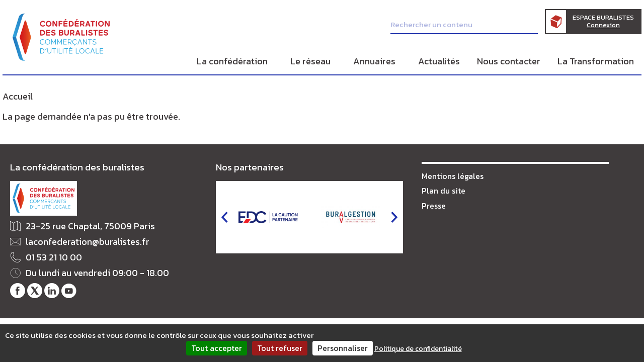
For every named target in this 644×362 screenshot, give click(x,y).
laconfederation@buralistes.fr (88, 242)
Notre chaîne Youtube (69, 291)
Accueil (18, 96)
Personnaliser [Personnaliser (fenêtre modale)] (343, 348)
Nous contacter (509, 61)
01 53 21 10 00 (54, 258)
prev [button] (224, 217)
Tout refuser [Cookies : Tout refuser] (280, 348)
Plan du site (444, 191)
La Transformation (596, 61)
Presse (434, 206)
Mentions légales (453, 176)
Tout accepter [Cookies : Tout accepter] (217, 348)
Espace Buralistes (603, 22)
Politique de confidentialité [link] (418, 349)
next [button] (394, 217)
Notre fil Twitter (35, 291)
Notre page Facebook (18, 291)
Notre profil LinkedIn (52, 291)
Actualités (439, 61)
